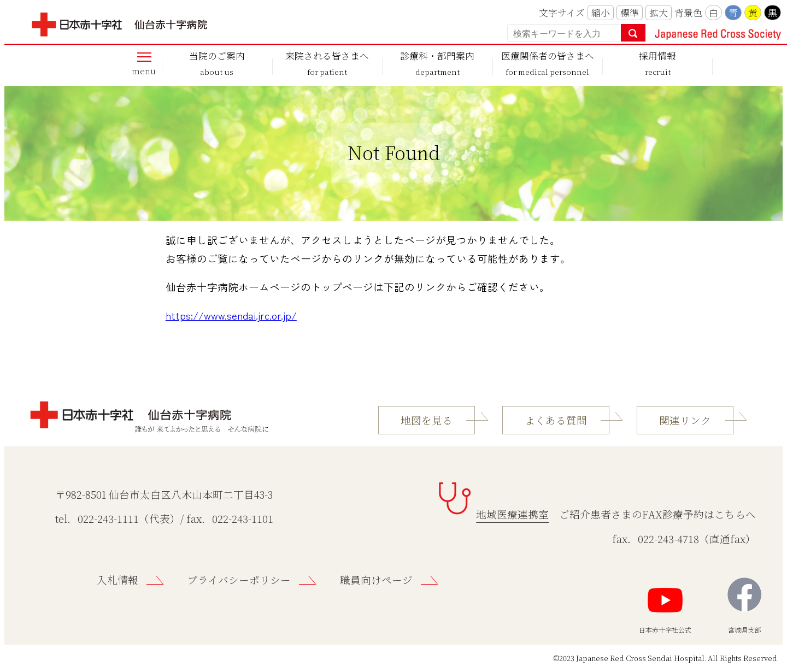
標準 (630, 13)
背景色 (688, 13)
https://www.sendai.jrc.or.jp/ (231, 315)
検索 (633, 33)
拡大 (659, 13)
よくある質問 (556, 420)
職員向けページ (376, 580)
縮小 (601, 13)
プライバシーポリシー (239, 580)
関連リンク (685, 420)
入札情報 (118, 580)
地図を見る (427, 420)
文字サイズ (562, 13)
